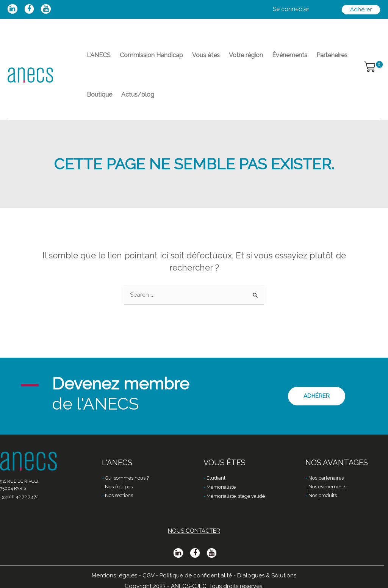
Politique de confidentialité (196, 575)
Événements (290, 55)
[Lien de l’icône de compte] (291, 9)
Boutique (99, 95)
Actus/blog (138, 95)
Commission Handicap (151, 55)
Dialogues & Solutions (267, 575)
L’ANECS (99, 55)
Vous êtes (206, 55)
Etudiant (216, 478)
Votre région (246, 55)
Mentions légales (114, 575)
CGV (148, 575)
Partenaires (332, 55)
